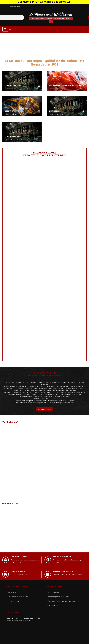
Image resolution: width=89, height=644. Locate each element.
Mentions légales (53, 593)
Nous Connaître (52, 606)
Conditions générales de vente (58, 597)
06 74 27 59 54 (12, 593)
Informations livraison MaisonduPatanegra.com (63, 601)
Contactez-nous (13, 601)
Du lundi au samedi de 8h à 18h (18, 597)
